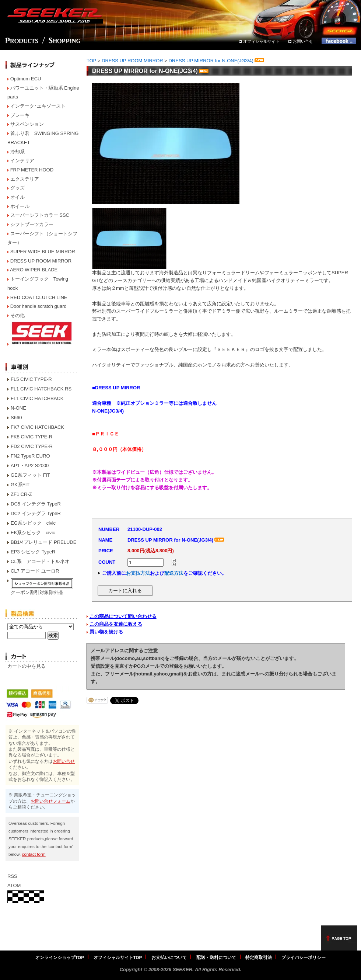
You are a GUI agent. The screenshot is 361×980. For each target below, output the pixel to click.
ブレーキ (20, 115)
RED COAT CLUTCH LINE (39, 297)
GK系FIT (20, 485)
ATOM (14, 885)
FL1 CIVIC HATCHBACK (37, 398)
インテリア (22, 161)
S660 (16, 418)
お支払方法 (138, 573)
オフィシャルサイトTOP (118, 957)
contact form (34, 854)
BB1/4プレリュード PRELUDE (43, 542)
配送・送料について (216, 957)
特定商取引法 (259, 957)
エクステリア (25, 179)
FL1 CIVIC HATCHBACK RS (41, 389)
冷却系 (17, 152)
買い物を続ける (106, 632)
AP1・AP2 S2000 (30, 465)
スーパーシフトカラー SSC (40, 215)
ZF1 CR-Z (21, 494)
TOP (91, 61)
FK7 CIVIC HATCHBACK (37, 427)
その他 (17, 315)
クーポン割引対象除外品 (37, 592)
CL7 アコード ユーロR (35, 571)
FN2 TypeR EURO (30, 456)
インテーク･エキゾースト (38, 106)
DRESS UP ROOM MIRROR (41, 261)
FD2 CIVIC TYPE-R (32, 446)
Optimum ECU (26, 79)
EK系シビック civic (33, 533)
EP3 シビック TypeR (33, 552)
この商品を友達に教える (116, 624)
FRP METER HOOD (32, 170)
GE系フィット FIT (30, 475)
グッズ (17, 188)
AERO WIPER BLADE (34, 270)
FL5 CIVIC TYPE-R (31, 379)
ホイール (20, 206)
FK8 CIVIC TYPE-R (31, 437)
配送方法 (174, 573)
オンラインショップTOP (60, 957)
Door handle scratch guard (38, 306)
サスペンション (27, 124)
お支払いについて (169, 957)
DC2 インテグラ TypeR (36, 513)
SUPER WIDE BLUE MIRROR (43, 252)
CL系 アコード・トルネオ (40, 561)
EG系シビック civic (33, 523)
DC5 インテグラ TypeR (36, 504)
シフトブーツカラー (32, 224)
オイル (17, 197)
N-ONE (18, 408)
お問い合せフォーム (50, 801)
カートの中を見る (27, 666)
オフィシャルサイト (261, 41)
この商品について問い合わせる (123, 616)
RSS (12, 876)
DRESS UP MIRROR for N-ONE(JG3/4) (217, 61)
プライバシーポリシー (304, 957)
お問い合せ (303, 41)
